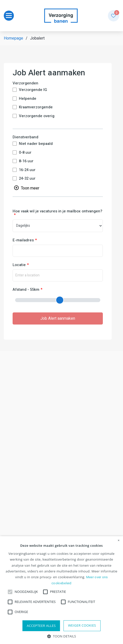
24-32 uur (27, 179)
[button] (62, 636)
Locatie (19, 265)
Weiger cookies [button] (82, 625)
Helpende (28, 99)
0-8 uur (25, 153)
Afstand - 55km (26, 290)
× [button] (119, 540)
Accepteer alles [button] (41, 626)
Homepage (13, 38)
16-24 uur (27, 170)
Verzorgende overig (37, 116)
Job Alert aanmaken (58, 318)
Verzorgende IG (33, 90)
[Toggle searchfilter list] (27, 188)
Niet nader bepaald (36, 144)
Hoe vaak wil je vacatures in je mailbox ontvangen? (57, 212)
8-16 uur (26, 161)
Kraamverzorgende (36, 107)
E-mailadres (23, 240)
